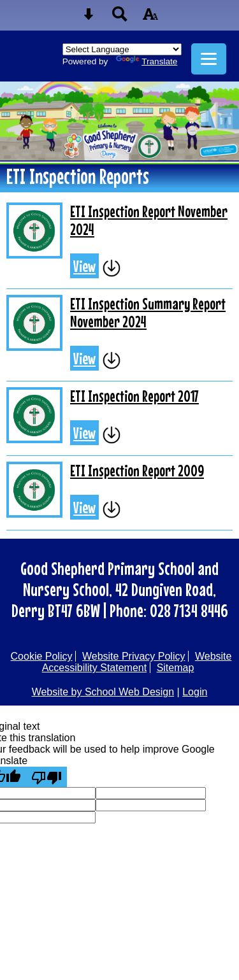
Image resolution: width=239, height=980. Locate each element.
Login (195, 692)
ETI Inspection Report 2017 (134, 396)
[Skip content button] (89, 18)
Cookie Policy (42, 656)
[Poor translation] (47, 777)
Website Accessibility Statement (137, 662)
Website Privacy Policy (134, 656)
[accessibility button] (150, 18)
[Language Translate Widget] (122, 49)
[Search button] (120, 18)
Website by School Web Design (103, 692)
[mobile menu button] (209, 59)
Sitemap (176, 668)
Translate (147, 61)
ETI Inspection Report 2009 (137, 471)
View (84, 266)
